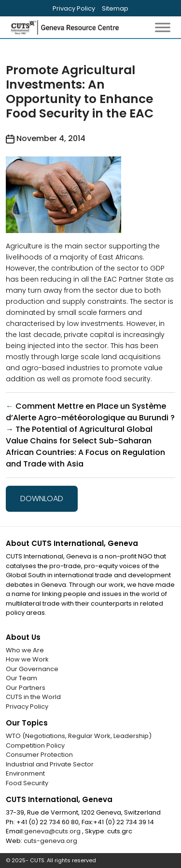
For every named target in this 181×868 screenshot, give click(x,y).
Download (42, 499)
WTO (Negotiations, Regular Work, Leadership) (79, 736)
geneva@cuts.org (53, 831)
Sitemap (115, 8)
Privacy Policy (74, 8)
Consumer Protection (39, 755)
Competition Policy (35, 745)
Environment (25, 773)
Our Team (21, 678)
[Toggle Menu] (163, 27)
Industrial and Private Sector (50, 764)
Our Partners (26, 688)
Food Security (27, 783)
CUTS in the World (33, 697)
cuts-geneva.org (50, 841)
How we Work (27, 659)
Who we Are (25, 650)
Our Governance (32, 669)
